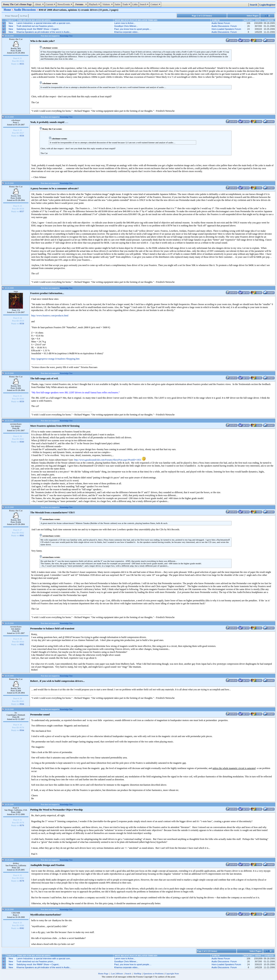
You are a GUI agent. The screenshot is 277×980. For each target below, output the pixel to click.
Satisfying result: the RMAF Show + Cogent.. (38, 29)
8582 (22, 928)
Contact (156, 4)
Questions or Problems (154, 973)
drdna (16, 863)
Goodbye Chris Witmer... (126, 26)
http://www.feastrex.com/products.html (50, 316)
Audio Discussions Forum (224, 26)
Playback (95, 4)
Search (145, 4)
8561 (22, 535)
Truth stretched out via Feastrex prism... (36, 26)
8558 (22, 323)
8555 (22, 64)
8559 (22, 401)
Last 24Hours (117, 973)
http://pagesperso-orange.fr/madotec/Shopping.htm (55, 359)
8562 (22, 644)
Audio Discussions (25, 10)
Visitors (108, 4)
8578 (22, 881)
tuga (16, 291)
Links (135, 4)
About (39, 4)
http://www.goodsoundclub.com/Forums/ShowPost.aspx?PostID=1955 (108, 460)
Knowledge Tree (66, 36)
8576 (22, 825)
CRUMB (16, 913)
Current (51, 4)
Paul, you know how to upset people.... (133, 29)
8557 (22, 211)
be (16, 713)
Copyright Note (172, 973)
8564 (22, 704)
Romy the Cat (16, 39)
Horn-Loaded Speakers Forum (226, 29)
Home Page (103, 973)
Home (8, 10)
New (11, 23)
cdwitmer (16, 120)
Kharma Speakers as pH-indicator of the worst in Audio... (44, 32)
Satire (118, 4)
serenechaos (16, 424)
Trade (127, 4)
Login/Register (267, 5)
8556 (22, 136)
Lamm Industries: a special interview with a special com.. (44, 23)
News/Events (65, 4)
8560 (22, 442)
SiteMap (138, 973)
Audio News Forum (221, 23)
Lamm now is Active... (125, 23)
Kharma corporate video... (127, 32)
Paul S (16, 808)
